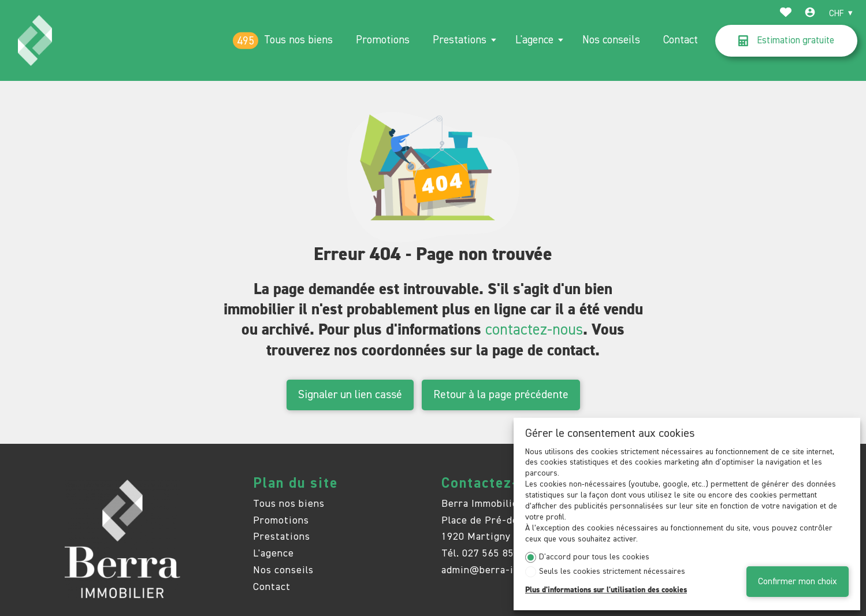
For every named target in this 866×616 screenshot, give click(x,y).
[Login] (810, 14)
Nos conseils (611, 40)
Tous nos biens (298, 40)
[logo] (35, 40)
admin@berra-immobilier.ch (508, 570)
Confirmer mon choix (798, 582)
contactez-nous (534, 330)
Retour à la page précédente (501, 395)
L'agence (534, 40)
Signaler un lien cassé (350, 395)
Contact (681, 40)
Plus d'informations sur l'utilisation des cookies (606, 590)
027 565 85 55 (495, 554)
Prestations (460, 40)
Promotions (383, 40)
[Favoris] (786, 14)
